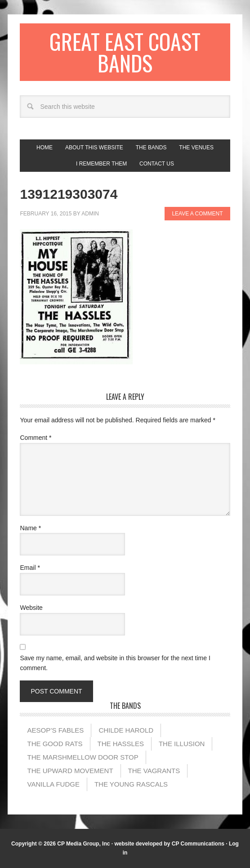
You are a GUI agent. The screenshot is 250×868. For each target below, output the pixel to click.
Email (30, 568)
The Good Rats (55, 744)
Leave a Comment (197, 214)
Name (30, 528)
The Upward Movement (70, 771)
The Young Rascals (131, 784)
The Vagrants (154, 771)
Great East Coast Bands (125, 52)
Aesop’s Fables (55, 730)
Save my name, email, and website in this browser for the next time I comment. (115, 663)
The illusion (182, 744)
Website (31, 608)
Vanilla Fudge (53, 784)
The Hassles (121, 744)
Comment (36, 438)
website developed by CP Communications (169, 844)
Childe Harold (126, 730)
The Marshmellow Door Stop (83, 757)
